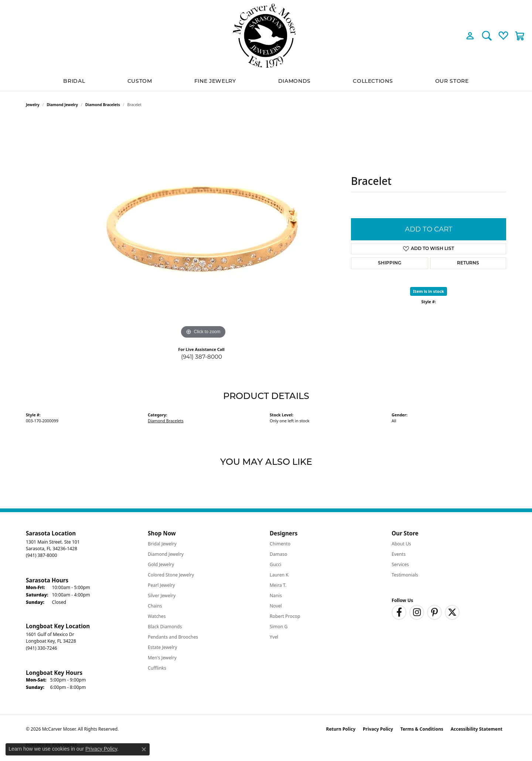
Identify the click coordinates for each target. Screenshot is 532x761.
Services (400, 564)
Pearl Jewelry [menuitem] (161, 585)
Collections (373, 81)
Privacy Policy (378, 729)
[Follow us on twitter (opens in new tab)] (452, 612)
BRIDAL (74, 81)
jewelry (33, 105)
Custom (140, 81)
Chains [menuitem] (155, 606)
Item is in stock (429, 291)
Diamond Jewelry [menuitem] (166, 554)
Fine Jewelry (215, 81)
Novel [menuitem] (276, 606)
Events (399, 554)
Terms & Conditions (422, 729)
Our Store (452, 81)
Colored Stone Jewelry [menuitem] (171, 575)
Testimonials (405, 575)
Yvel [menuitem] (274, 637)
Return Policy (341, 729)
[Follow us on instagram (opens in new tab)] (417, 612)
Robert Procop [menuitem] (285, 616)
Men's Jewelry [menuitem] (162, 658)
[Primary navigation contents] (266, 81)
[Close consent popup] (144, 749)
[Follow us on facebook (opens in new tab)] (399, 612)
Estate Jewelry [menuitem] (162, 647)
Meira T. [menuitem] (278, 585)
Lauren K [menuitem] (279, 575)
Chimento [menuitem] (280, 544)
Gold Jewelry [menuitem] (161, 564)
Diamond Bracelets (103, 105)
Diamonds (294, 81)
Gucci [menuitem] (275, 564)
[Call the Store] (41, 555)
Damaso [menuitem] (278, 554)
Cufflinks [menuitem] (157, 668)
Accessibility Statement (477, 729)
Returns (468, 263)
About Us (401, 544)
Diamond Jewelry (63, 105)
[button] (470, 35)
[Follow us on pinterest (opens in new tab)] (434, 612)
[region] (203, 230)
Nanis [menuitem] (276, 596)
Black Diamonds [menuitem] (165, 627)
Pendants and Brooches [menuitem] (173, 637)
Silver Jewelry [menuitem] (162, 596)
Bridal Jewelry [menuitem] (162, 544)
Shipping (390, 263)
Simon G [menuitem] (279, 627)
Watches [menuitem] (157, 616)
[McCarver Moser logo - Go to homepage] (266, 36)
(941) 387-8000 (202, 357)
